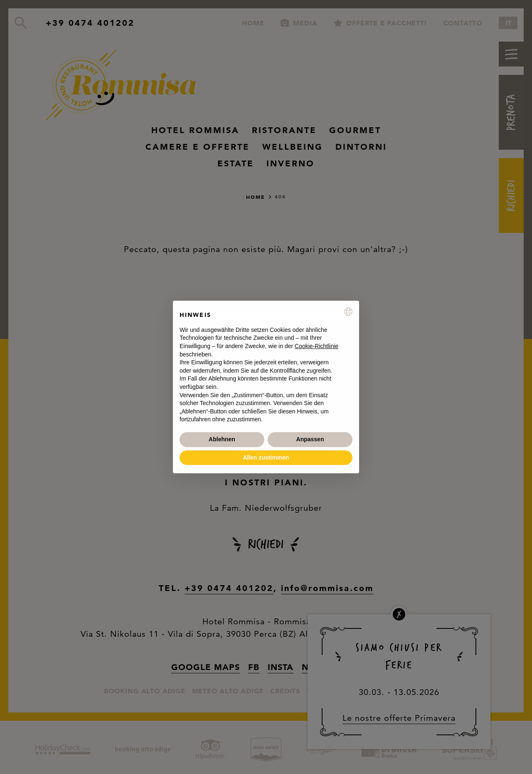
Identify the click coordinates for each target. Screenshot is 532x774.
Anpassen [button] (310, 439)
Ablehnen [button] (222, 439)
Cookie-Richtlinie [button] (316, 346)
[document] (266, 366)
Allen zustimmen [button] (266, 457)
